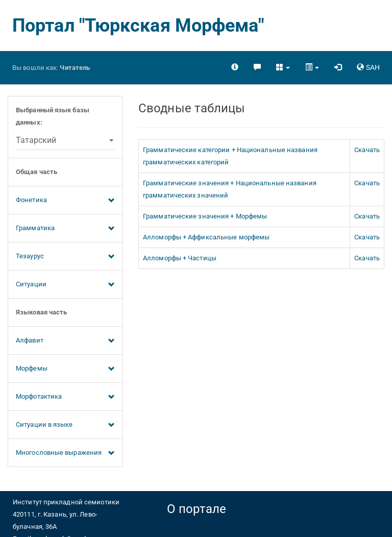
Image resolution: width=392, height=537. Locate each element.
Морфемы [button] (65, 369)
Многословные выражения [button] (65, 453)
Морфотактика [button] (65, 397)
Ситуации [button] (65, 285)
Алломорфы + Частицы (180, 258)
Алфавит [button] (65, 341)
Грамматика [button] (65, 229)
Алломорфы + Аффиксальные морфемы (206, 237)
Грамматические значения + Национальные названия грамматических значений (230, 189)
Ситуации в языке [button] (65, 425)
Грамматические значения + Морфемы (205, 216)
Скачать (367, 150)
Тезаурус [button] (65, 257)
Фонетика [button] (65, 201)
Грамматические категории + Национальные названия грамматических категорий (230, 156)
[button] (283, 67)
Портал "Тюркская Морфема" (138, 26)
